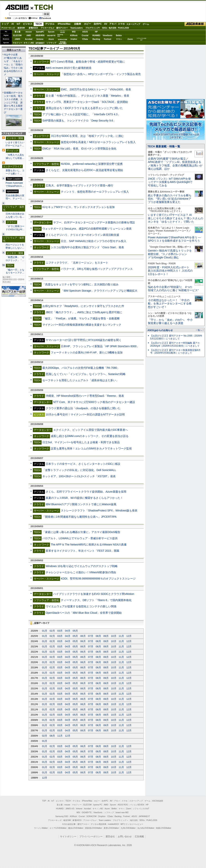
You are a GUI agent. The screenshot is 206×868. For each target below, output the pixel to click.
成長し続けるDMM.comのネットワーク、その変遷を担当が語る (90, 436)
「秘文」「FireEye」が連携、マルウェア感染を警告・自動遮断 (81, 318)
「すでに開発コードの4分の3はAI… (15, 228)
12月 (129, 636)
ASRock (74, 35)
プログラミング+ (93, 28)
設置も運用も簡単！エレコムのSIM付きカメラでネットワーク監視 (91, 448)
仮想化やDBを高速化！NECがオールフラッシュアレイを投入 (98, 142)
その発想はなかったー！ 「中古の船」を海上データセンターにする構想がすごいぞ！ (170, 304)
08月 (98, 636)
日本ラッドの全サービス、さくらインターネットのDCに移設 (83, 464)
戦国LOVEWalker (164, 828)
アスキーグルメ (48, 28)
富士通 (17, 32)
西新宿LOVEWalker (94, 828)
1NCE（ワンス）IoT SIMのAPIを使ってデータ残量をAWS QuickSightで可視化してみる (170, 182)
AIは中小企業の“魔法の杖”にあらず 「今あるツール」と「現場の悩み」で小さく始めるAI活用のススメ (13, 65)
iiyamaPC (40, 32)
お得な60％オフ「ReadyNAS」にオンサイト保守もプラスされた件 (83, 306)
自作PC (98, 24)
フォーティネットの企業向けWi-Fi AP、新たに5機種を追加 (87, 352)
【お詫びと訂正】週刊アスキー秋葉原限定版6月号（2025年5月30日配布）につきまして (175, 352)
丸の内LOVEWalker (146, 828)
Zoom (130, 39)
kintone (40, 39)
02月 (52, 631)
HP (96, 32)
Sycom (51, 32)
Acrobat (29, 39)
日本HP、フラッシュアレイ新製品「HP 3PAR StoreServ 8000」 (100, 346)
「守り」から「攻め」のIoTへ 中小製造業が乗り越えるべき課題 (170, 321)
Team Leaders (105, 820)
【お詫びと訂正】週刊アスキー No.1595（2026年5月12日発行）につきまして (176, 337)
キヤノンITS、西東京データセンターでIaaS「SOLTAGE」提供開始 (87, 102)
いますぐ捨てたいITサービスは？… (15, 144)
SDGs (105, 28)
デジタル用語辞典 (99, 824)
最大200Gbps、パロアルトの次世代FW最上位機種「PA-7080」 (81, 368)
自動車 (78, 24)
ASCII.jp (17, 7)
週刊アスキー (62, 28)
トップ (5, 24)
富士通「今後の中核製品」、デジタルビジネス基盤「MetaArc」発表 (87, 96)
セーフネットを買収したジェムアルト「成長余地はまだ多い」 (80, 380)
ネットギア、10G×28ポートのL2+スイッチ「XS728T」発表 (79, 476)
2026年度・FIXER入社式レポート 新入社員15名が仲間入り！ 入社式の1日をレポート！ (170, 271)
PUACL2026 (124, 28)
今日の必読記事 (69, 824)
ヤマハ (119, 39)
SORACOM (92, 816)
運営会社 (110, 837)
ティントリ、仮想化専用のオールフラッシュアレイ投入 (95, 192)
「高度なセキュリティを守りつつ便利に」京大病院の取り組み (80, 284)
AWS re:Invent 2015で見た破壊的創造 (69, 68)
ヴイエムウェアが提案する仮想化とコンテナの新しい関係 (81, 606)
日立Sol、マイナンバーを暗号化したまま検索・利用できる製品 (81, 442)
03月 (60, 631)
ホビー (87, 24)
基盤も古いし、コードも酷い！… (15, 172)
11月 (121, 636)
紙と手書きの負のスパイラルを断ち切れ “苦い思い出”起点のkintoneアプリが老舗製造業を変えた (170, 199)
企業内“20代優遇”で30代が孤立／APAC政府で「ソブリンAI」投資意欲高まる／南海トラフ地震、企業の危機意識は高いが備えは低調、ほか (175, 164)
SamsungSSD (60, 35)
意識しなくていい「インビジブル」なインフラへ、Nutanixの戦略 (86, 374)
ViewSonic (108, 35)
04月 (68, 631)
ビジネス (28, 24)
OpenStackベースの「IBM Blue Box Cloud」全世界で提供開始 (84, 613)
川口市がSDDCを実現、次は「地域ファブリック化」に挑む (87, 136)
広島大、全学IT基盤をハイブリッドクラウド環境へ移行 (79, 185)
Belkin (119, 35)
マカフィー (17, 43)
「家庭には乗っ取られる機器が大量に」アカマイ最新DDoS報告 (81, 532)
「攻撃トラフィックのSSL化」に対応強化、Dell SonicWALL (79, 470)
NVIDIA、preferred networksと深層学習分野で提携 (92, 164)
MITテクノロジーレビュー (132, 824)
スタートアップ (133, 24)
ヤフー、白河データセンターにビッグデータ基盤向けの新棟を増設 (94, 222)
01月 (45, 631)
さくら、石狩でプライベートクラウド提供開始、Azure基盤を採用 (86, 492)
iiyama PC (98, 805)
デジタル (50, 24)
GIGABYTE (51, 36)
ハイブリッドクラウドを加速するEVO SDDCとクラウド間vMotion (94, 594)
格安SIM (21, 28)
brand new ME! (122, 812)
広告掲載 (139, 837)
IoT (18, 24)
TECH (42, 7)
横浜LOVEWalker (76, 828)
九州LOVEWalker (128, 828)
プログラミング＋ (120, 820)
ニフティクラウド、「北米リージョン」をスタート (77, 263)
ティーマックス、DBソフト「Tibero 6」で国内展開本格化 (96, 600)
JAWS (17, 39)
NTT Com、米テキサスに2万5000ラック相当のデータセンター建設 (94, 402)
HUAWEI (96, 35)
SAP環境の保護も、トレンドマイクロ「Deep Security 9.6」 (79, 121)
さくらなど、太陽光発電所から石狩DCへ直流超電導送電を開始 (84, 170)
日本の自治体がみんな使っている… (15, 215)
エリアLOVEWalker (58, 828)
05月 (75, 631)
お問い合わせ (125, 837)
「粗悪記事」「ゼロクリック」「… (15, 259)
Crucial (85, 35)
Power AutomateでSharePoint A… (15, 184)
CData (85, 39)
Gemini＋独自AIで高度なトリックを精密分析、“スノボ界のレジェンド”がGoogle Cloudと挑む (170, 254)
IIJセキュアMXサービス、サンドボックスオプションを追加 (79, 207)
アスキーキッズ (8, 28)
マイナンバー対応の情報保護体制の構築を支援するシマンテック (82, 325)
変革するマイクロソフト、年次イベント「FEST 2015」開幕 (82, 551)
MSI (74, 32)
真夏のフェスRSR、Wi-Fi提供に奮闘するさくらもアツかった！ (84, 498)
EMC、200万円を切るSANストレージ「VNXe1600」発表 (96, 89)
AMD (29, 35)
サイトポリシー (68, 837)
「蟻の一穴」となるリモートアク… (15, 271)
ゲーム (146, 24)
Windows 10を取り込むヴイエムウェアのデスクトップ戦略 (82, 566)
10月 (114, 636)
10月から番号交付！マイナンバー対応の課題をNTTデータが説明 (85, 414)
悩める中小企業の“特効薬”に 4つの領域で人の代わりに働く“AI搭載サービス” (173, 289)
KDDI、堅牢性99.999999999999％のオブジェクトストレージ (98, 579)
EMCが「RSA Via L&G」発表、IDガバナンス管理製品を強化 (79, 149)
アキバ (113, 24)
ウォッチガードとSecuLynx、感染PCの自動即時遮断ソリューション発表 (87, 229)
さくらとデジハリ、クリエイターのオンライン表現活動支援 (82, 235)
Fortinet (108, 39)
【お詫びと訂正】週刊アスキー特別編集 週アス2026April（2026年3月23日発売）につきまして (175, 344)
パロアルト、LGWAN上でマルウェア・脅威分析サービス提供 (80, 538)
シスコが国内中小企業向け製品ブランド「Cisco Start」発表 (87, 247)
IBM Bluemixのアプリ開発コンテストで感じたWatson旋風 (81, 504)
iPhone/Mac (64, 24)
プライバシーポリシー (91, 837)
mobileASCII (113, 824)
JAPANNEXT (40, 43)
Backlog (96, 39)
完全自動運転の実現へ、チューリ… (15, 197)
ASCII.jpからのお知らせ (160, 330)
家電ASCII (33, 28)
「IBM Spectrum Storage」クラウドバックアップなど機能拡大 (99, 291)
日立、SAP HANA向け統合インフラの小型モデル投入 (94, 241)
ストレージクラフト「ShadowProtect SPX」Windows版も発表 (99, 510)
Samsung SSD (62, 816)
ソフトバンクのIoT (141, 39)
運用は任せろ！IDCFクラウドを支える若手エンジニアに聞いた (84, 108)
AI (13, 24)
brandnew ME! (63, 43)
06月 (83, 636)
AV (106, 24)
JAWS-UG (70, 809)
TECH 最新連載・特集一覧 (164, 146)
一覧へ (199, 330)
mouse (29, 32)
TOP (44, 801)
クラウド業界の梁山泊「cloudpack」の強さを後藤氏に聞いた (83, 408)
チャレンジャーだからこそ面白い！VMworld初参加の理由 (81, 572)
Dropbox (74, 39)
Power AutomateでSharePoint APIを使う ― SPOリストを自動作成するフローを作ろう (174, 239)
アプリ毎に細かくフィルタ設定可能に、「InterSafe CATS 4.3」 (81, 114)
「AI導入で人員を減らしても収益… (15, 156)
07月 (91, 636)
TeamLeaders (77, 28)
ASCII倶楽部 (195, 24)
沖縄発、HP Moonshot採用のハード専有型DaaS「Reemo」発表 (85, 396)
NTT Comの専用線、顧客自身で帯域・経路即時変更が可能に (88, 62)
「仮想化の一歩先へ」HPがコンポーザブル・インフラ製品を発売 (101, 74)
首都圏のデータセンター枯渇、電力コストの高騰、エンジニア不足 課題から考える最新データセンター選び (13, 103)
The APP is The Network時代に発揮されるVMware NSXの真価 (89, 545)
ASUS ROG (40, 35)
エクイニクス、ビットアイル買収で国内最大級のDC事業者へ (91, 430)
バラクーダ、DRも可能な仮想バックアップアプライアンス (97, 269)
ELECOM (17, 35)
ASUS (85, 32)
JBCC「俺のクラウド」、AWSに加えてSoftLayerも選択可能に (84, 312)
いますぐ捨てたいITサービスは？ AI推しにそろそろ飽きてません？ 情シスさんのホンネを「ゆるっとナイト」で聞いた (175, 218)
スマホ (121, 24)
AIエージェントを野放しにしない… (15, 246)
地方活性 (113, 28)
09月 (106, 636)
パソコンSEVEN (63, 32)
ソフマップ (51, 43)
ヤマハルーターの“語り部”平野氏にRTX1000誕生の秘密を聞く (84, 340)
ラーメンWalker (41, 828)
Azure (51, 39)
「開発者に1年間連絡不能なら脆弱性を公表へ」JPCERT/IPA (79, 517)
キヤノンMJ (29, 43)
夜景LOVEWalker (111, 828)
